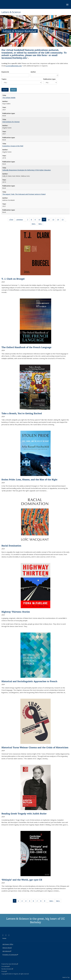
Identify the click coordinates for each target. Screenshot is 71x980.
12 (49, 220)
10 (40, 220)
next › (34, 224)
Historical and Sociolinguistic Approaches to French (29, 681)
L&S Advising (7, 951)
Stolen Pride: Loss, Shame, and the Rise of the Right (29, 479)
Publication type (49, 79)
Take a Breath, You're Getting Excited (22, 413)
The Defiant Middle (9, 98)
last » (41, 224)
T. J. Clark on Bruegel (13, 279)
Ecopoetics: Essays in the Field (13, 146)
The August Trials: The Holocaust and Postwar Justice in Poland (24, 194)
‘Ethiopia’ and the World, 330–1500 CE (22, 880)
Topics (4, 79)
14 (59, 220)
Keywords (5, 72)
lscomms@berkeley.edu (15, 58)
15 (63, 220)
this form (42, 55)
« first (12, 220)
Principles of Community (10, 955)
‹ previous (20, 220)
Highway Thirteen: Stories (16, 612)
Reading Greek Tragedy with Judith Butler (24, 814)
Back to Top (66, 977)
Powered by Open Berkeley (10, 964)
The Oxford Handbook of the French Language (26, 347)
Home (4, 938)
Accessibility (5, 966)
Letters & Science (11, 12)
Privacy (4, 971)
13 (54, 220)
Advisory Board (7, 948)
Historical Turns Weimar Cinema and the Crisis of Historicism (35, 747)
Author (33, 72)
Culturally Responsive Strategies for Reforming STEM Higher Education (27, 170)
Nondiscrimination (7, 969)
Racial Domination (11, 546)
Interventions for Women (11, 122)
